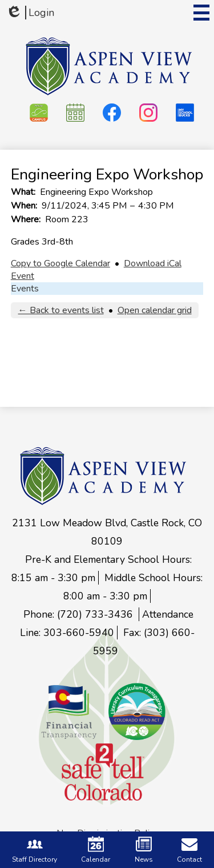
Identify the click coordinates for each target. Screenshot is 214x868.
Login (30, 13)
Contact (189, 850)
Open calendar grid (155, 310)
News (144, 850)
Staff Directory (35, 850)
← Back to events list (61, 310)
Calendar (96, 850)
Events (25, 289)
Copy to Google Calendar (60, 263)
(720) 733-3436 (96, 614)
